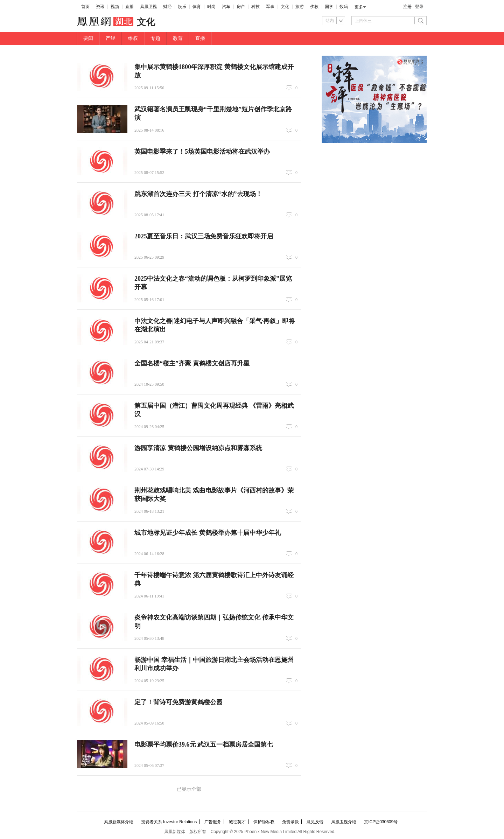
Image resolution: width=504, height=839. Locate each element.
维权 (133, 38)
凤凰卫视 (148, 7)
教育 (178, 38)
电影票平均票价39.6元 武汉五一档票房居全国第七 (204, 744)
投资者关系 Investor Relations (169, 822)
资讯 (100, 7)
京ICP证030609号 (381, 822)
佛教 (314, 7)
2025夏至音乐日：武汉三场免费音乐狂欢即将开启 (204, 236)
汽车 (226, 7)
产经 (111, 38)
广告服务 (213, 822)
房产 (241, 7)
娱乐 (182, 7)
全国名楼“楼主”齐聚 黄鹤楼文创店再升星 (192, 363)
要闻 (88, 38)
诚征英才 (237, 822)
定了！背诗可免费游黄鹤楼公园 (178, 702)
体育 (197, 7)
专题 (155, 38)
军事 (270, 7)
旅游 (300, 7)
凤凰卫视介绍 (344, 822)
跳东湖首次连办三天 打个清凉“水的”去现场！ (198, 194)
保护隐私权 (264, 822)
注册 (407, 7)
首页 (85, 7)
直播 (129, 7)
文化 (285, 7)
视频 (115, 7)
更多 (359, 7)
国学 (329, 7)
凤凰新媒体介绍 (119, 822)
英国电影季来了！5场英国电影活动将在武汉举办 (202, 152)
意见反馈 (315, 822)
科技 (255, 7)
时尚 (211, 7)
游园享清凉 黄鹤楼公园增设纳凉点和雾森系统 (198, 448)
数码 (344, 7)
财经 (167, 7)
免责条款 (290, 822)
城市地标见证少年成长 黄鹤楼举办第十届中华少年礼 (208, 533)
